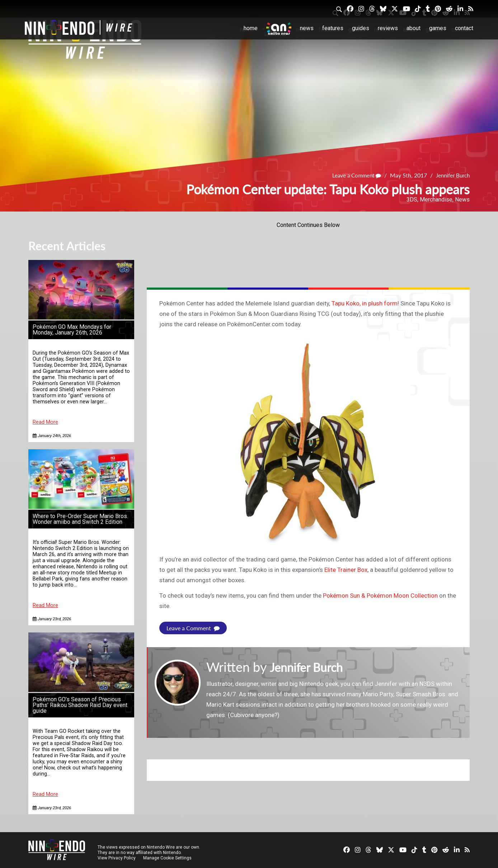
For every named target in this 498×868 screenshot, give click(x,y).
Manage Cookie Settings (168, 858)
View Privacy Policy (117, 858)
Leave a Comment (352, 175)
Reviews (388, 28)
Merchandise (436, 200)
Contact (464, 28)
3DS (412, 200)
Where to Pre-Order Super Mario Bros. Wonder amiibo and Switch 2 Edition (80, 519)
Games (438, 28)
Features (333, 28)
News (307, 28)
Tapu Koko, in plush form (365, 303)
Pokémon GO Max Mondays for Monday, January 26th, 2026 (72, 330)
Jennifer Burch (451, 175)
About (414, 28)
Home (251, 28)
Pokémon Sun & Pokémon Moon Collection (380, 596)
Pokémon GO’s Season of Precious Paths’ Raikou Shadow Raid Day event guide (80, 705)
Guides (361, 28)
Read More (45, 422)
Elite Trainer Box (346, 570)
